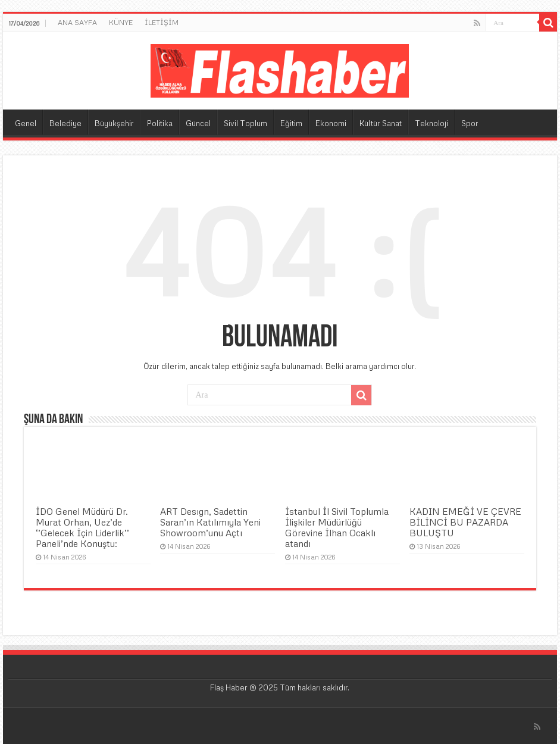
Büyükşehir (114, 123)
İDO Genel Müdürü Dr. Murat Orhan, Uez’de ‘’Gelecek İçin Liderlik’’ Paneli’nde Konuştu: (82, 527)
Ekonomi (331, 123)
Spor (470, 123)
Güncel (198, 123)
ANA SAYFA (77, 22)
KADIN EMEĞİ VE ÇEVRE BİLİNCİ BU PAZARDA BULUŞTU (465, 522)
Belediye (65, 123)
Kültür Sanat (381, 123)
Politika (160, 123)
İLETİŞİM (162, 22)
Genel (26, 123)
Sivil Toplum (245, 123)
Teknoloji (431, 123)
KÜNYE (121, 22)
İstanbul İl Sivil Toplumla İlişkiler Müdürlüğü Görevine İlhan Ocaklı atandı (337, 527)
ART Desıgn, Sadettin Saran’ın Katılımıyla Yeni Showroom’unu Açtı (210, 522)
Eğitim (291, 123)
